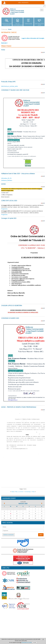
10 (27, 492)
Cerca (41, 535)
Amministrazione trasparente (7, 22)
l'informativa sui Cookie (27, 642)
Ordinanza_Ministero (7, 180)
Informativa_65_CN (6, 178)
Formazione (28, 21)
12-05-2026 (23, 502)
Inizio (13, 492)
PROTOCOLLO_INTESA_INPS (9, 86)
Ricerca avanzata (9, 535)
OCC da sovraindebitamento (18, 22)
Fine (33, 492)
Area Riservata (23, 3)
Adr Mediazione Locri (39, 22)
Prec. (17, 492)
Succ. (30, 492)
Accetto (35, 642)
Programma (4, 209)
